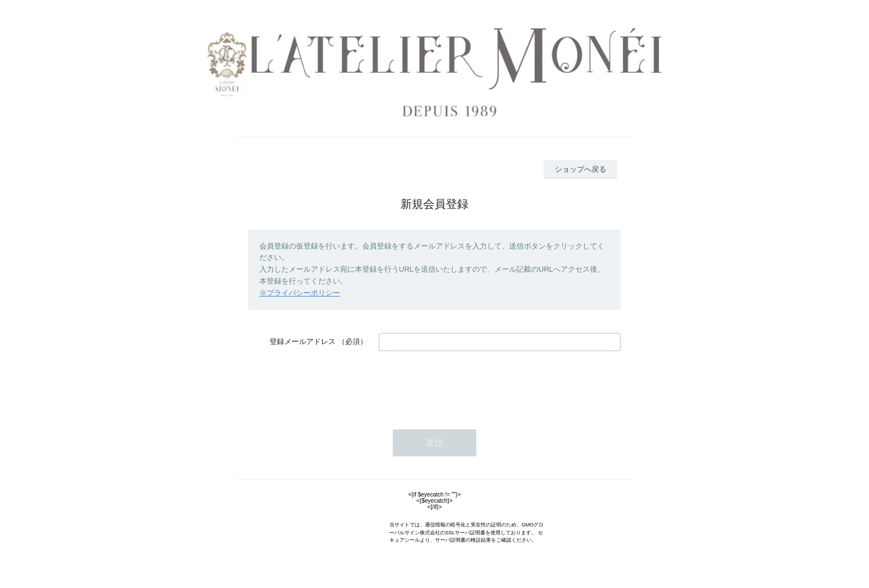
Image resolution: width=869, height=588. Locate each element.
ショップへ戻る (581, 169)
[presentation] (464, 385)
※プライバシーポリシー (300, 293)
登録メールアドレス (303, 341)
